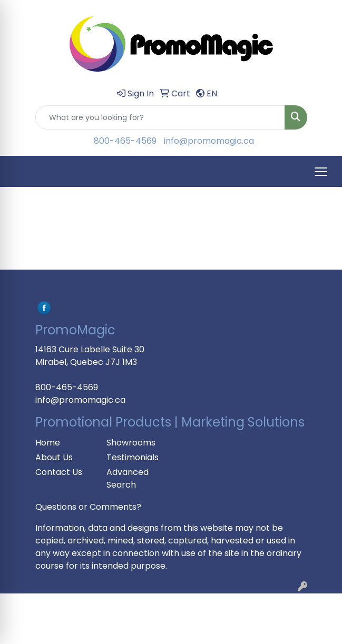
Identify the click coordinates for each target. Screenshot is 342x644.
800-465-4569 (125, 141)
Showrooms (131, 443)
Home (48, 443)
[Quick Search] (160, 117)
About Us (54, 457)
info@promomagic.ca (209, 141)
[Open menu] (321, 172)
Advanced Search (128, 478)
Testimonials (133, 457)
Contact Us (59, 472)
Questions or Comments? (88, 507)
